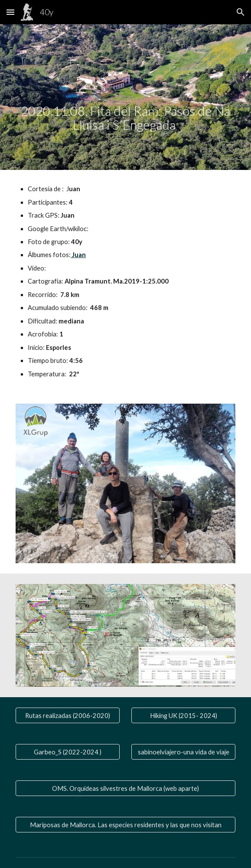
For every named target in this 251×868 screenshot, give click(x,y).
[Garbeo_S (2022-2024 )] (68, 752)
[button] (10, 12)
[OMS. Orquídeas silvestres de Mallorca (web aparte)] (125, 788)
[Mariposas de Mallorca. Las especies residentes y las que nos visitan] (125, 825)
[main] (125, 97)
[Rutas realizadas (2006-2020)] (68, 715)
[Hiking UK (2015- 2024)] (183, 715)
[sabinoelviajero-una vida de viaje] (183, 752)
